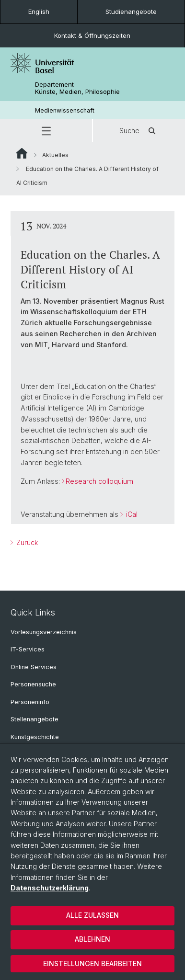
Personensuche (33, 684)
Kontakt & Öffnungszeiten (92, 35)
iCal (131, 514)
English (39, 11)
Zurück (26, 542)
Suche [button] (139, 131)
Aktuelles (55, 155)
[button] (46, 131)
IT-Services (28, 649)
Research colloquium (99, 481)
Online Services (34, 667)
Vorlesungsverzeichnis (44, 632)
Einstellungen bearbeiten (92, 963)
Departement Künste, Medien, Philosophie (77, 88)
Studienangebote (131, 11)
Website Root (22, 153)
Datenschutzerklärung (50, 888)
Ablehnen (92, 939)
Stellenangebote (35, 719)
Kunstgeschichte (35, 737)
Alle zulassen (92, 915)
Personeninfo (30, 702)
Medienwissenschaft (65, 110)
